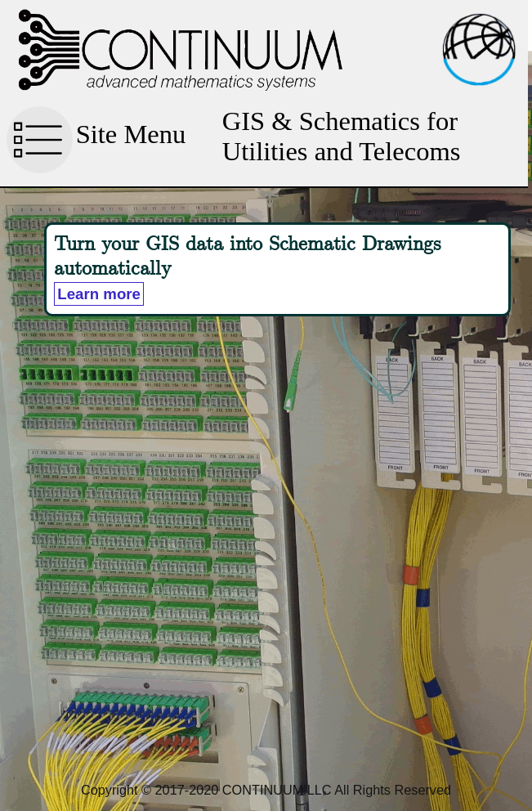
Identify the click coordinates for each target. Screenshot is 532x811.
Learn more (99, 294)
